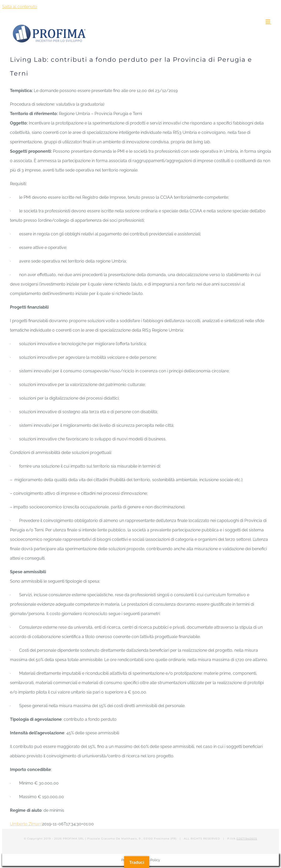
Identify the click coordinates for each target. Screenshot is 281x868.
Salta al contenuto (20, 7)
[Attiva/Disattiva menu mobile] (268, 21)
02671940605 (247, 839)
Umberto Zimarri (26, 824)
